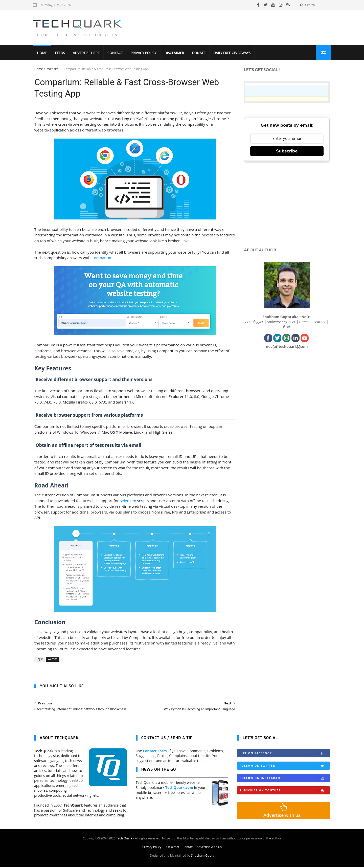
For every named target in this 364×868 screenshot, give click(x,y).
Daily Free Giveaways (233, 53)
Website (53, 69)
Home (43, 53)
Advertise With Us (209, 848)
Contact (116, 53)
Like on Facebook (285, 754)
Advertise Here (87, 53)
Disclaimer (175, 53)
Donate (200, 53)
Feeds (61, 53)
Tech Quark (124, 839)
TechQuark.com (179, 788)
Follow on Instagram (285, 779)
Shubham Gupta (203, 856)
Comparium (102, 258)
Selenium (128, 501)
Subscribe (287, 151)
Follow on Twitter (285, 766)
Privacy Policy (145, 53)
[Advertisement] (238, 28)
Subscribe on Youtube (285, 791)
